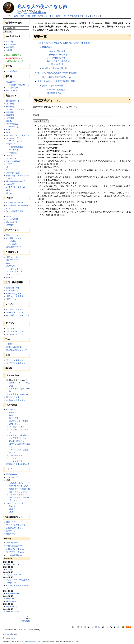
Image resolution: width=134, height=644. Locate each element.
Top (19, 11)
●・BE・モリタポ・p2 (16, 187)
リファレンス (15, 275)
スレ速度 (10, 184)
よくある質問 (12, 88)
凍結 (22, 16)
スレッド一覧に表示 (56, 51)
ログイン (96, 16)
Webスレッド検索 (17, 109)
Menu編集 (26, 621)
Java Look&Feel (13, 161)
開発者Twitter (12, 474)
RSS (8, 130)
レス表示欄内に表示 (56, 58)
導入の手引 (11, 82)
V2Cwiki (12, 412)
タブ (8, 132)
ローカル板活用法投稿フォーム (57, 77)
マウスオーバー (16, 272)
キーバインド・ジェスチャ (18, 135)
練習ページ (11, 534)
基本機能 (10, 104)
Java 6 (12, 512)
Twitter (12, 415)
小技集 (9, 344)
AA (7, 170)
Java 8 (12, 506)
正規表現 (13, 153)
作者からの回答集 (14, 347)
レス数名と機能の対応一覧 (55, 68)
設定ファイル (12, 235)
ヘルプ (87, 16)
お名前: (36, 115)
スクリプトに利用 (55, 64)
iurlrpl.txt (13, 241)
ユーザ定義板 (12, 124)
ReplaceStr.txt (12, 291)
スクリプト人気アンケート (18, 363)
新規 (58, 16)
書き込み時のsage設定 (16, 181)
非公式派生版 (12, 71)
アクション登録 (16, 141)
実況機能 (10, 112)
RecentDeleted (13, 593)
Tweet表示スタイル (15, 312)
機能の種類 (47, 47)
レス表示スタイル (14, 310)
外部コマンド (12, 257)
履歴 (34, 16)
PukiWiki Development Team (31, 641)
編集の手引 (11, 522)
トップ (7, 16)
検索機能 (10, 107)
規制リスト (11, 531)
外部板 (9, 121)
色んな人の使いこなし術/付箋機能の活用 (56, 81)
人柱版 (9, 50)
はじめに (10, 216)
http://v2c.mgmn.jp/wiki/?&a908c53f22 (32, 13)
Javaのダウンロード (15, 503)
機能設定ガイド (13, 101)
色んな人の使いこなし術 (42, 6)
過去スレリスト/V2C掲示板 (18, 464)
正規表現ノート (13, 288)
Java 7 (12, 509)
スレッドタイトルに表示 (58, 61)
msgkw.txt (13, 244)
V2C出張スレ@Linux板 (19, 394)
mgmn (13, 638)
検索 (70, 16)
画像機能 (10, 115)
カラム (9, 193)
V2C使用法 (11, 44)
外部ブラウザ (12, 260)
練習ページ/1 (12, 601)
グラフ (9, 164)
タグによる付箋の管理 (52, 86)
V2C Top (10, 42)
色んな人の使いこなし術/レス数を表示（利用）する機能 (64, 43)
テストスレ (14, 458)
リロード (48, 16)
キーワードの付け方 (56, 90)
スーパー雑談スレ (17, 455)
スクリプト (11, 266)
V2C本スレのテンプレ (16, 400)
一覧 (64, 16)
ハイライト (14, 150)
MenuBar (10, 599)
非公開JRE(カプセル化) (19, 85)
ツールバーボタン (14, 138)
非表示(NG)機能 (16, 147)
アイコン (10, 329)
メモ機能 (10, 118)
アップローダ (12, 477)
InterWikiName (12, 612)
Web (8, 263)
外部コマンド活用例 (15, 296)
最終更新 (78, 16)
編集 (16, 16)
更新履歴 (10, 47)
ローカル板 (14, 127)
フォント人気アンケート (17, 360)
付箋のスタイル (54, 93)
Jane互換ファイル (14, 247)
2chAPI (9, 277)
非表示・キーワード (15, 144)
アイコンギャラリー (15, 331)
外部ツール (11, 299)
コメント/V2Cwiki (14, 575)
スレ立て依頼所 (16, 461)
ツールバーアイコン (15, 334)
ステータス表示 (13, 173)
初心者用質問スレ (17, 441)
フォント (10, 155)
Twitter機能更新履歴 (15, 211)
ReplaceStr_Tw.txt (14, 293)
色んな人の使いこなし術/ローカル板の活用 (57, 73)
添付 (40, 16)
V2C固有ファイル (14, 238)
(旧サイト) (13, 500)
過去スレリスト (13, 397)
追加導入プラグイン (15, 528)
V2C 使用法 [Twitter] (15, 203)
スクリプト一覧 (16, 269)
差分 (28, 16)
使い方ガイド (12, 90)
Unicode (13, 158)
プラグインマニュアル (16, 525)
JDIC (8, 190)
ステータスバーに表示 (57, 55)
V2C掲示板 (11, 409)
